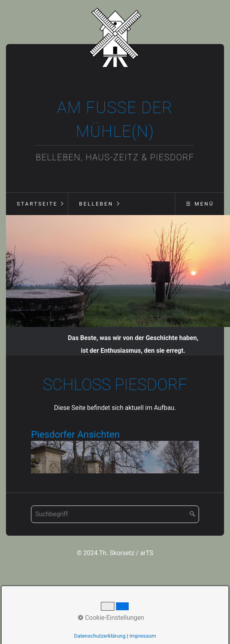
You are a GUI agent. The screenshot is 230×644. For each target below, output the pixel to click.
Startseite (37, 204)
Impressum (143, 636)
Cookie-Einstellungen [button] (111, 618)
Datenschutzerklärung (100, 636)
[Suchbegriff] (115, 517)
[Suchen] (193, 517)
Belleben (96, 204)
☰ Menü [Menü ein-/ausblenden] (200, 204)
